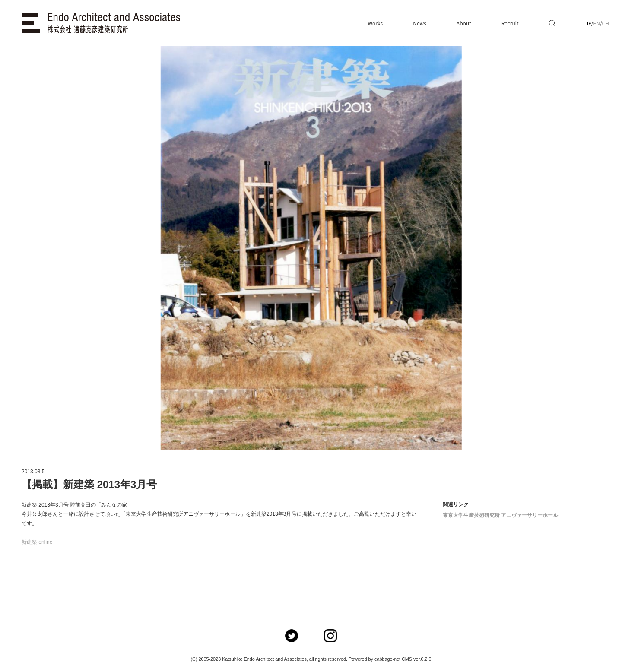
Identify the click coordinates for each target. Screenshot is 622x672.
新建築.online (37, 542)
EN (597, 23)
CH (606, 23)
